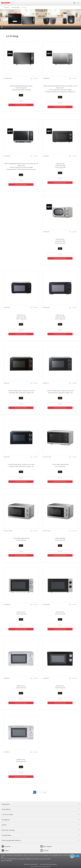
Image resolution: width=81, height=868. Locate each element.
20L (60, 97)
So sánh (36, 78)
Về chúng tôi (6, 820)
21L (21, 546)
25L (21, 95)
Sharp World (6, 804)
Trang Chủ (7, 7)
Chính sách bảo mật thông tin (48, 864)
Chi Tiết (21, 101)
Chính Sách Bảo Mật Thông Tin (11, 840)
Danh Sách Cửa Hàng (21, 105)
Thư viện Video (6, 835)
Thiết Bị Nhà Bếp (15, 7)
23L (21, 175)
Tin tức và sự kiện (7, 814)
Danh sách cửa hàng (8, 830)
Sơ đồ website (6, 809)
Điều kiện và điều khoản (31, 864)
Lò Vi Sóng (12, 36)
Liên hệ (4, 825)
